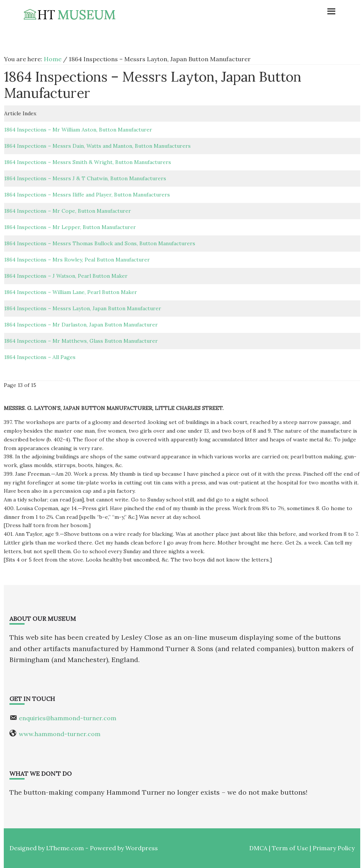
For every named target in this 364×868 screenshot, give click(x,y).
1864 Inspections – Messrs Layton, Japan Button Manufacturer (83, 308)
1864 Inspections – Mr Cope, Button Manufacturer (68, 211)
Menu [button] (294, 9)
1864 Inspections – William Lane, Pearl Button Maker (71, 292)
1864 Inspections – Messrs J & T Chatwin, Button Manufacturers (85, 178)
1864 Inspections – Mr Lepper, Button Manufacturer (70, 227)
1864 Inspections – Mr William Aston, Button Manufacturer (78, 130)
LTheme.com (65, 848)
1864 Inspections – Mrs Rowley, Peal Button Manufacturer (77, 260)
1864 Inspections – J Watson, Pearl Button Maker (66, 276)
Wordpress (142, 848)
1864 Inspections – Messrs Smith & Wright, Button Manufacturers (88, 162)
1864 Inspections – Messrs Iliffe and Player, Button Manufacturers (87, 195)
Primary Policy (334, 848)
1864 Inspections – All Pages (40, 357)
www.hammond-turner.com (60, 734)
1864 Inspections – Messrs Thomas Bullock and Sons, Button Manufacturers (100, 243)
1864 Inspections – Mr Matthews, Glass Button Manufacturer (81, 341)
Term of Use (290, 848)
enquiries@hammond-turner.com (68, 718)
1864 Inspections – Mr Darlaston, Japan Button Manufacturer (81, 325)
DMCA (258, 848)
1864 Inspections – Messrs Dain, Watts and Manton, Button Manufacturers (97, 146)
